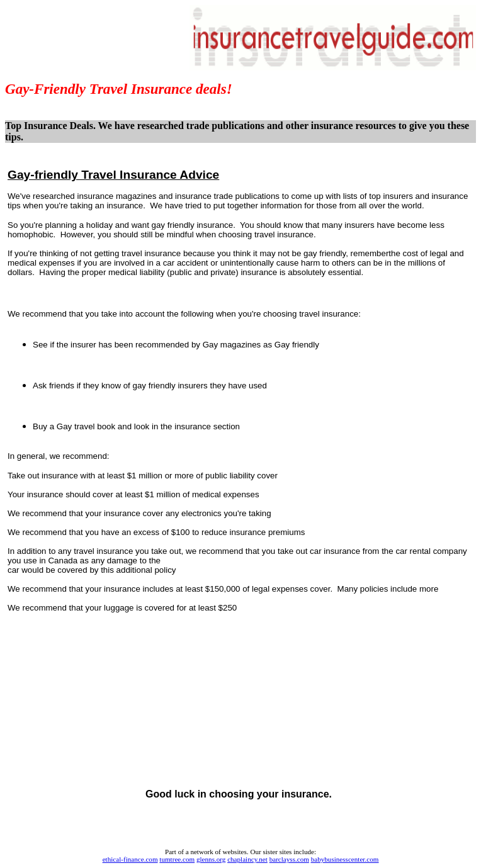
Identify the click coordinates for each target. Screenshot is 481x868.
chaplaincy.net (247, 859)
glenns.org (211, 859)
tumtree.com (177, 859)
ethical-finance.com (130, 859)
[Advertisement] (239, 293)
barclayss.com (289, 859)
